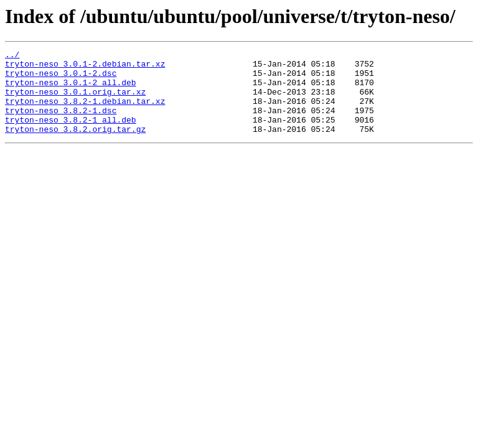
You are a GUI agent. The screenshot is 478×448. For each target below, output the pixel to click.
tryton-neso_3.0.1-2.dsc (61, 78)
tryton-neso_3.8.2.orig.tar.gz (75, 146)
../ (12, 56)
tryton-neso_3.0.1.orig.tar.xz (75, 101)
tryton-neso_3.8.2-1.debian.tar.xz (85, 112)
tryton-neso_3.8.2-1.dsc (61, 123)
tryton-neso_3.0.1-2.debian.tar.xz (85, 67)
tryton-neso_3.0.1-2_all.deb (71, 90)
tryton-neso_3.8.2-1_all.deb (71, 134)
